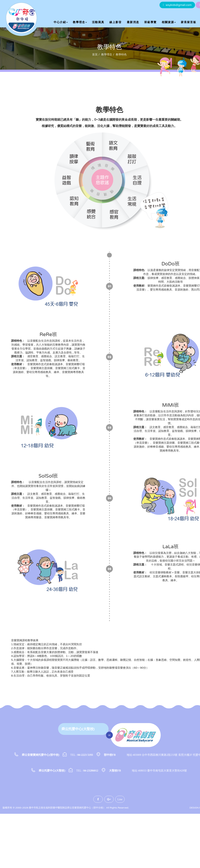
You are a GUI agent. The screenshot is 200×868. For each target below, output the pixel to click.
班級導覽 (150, 22)
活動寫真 (98, 22)
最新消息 (133, 22)
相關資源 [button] (169, 22)
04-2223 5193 (85, 755)
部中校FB (110, 755)
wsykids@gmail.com (179, 5)
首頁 (95, 55)
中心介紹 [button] (61, 22)
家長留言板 (189, 22)
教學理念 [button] (80, 22)
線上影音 (116, 22)
